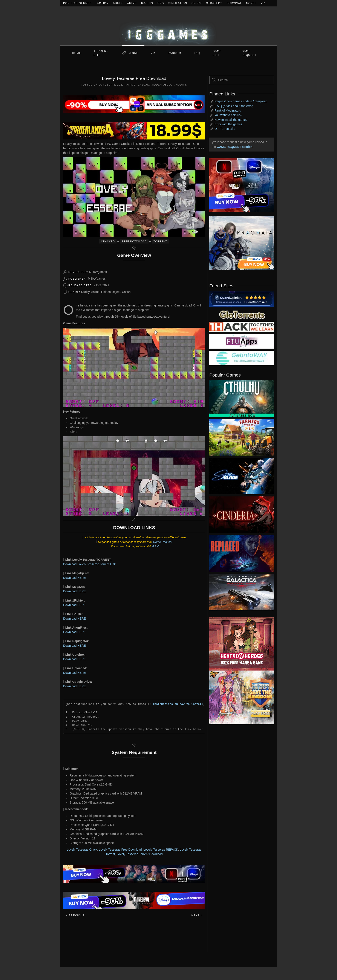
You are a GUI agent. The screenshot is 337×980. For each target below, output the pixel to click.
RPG (161, 3)
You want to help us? (228, 115)
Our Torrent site (225, 129)
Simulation (178, 3)
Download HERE (74, 578)
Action (103, 3)
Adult (118, 3)
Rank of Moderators (228, 110)
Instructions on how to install (178, 704)
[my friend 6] (242, 341)
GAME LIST (217, 53)
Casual (143, 85)
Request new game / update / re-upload (241, 101)
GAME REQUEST (249, 53)
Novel (251, 3)
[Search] (242, 80)
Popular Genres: (78, 3)
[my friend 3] (242, 326)
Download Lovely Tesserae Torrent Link (89, 564)
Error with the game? (228, 124)
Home (77, 53)
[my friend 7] (242, 358)
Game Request (163, 542)
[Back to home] (168, 26)
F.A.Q (156, 546)
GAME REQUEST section (234, 147)
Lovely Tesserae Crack (82, 850)
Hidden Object (162, 85)
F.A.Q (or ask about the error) (234, 106)
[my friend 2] (242, 314)
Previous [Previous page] (75, 916)
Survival (234, 3)
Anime (132, 3)
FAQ (197, 53)
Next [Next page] (197, 916)
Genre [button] (133, 53)
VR (263, 3)
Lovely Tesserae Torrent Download (140, 854)
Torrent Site (101, 53)
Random (175, 53)
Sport (197, 3)
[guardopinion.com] (242, 299)
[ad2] (239, 644)
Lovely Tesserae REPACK (161, 850)
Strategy (214, 3)
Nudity (181, 85)
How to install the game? (231, 120)
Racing (147, 3)
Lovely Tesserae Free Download (120, 850)
